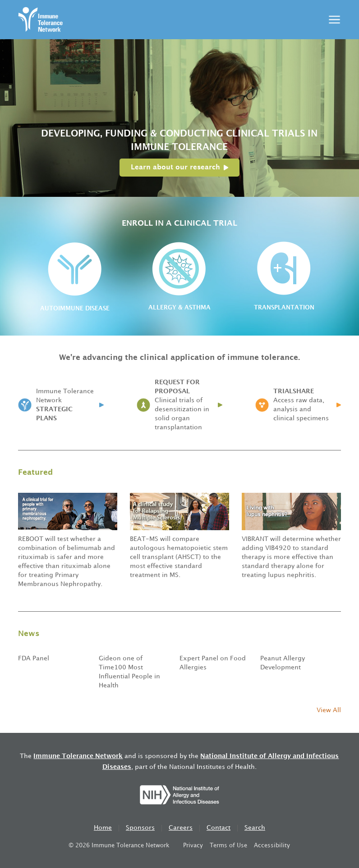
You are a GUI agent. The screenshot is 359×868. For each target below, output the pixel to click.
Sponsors (140, 828)
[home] (40, 20)
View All (329, 710)
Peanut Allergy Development (283, 663)
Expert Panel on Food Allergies (213, 663)
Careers (181, 828)
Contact (219, 828)
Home (103, 828)
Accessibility (272, 845)
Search (255, 828)
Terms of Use (228, 845)
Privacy (193, 845)
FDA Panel (34, 658)
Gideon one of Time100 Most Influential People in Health (129, 672)
